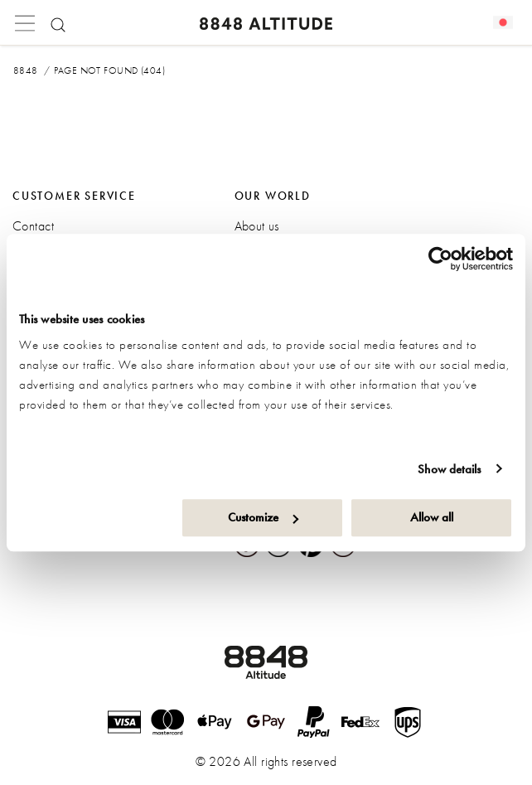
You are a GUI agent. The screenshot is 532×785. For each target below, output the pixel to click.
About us (257, 226)
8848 (26, 70)
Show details (449, 469)
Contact (33, 226)
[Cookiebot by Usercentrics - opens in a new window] (440, 259)
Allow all (432, 517)
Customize (263, 517)
